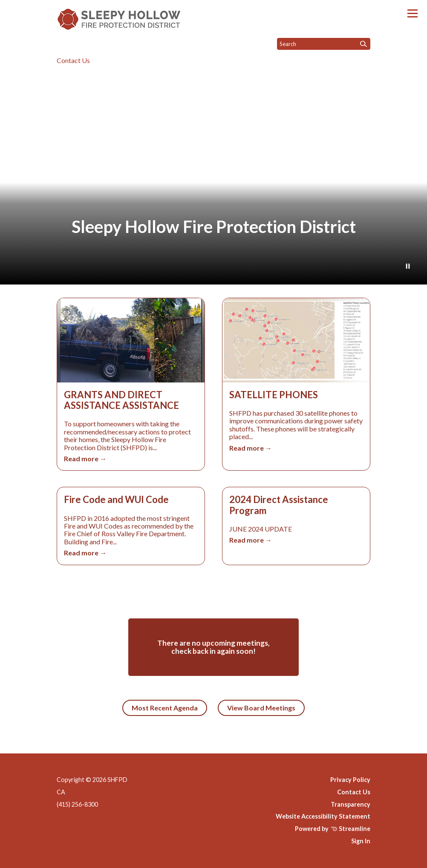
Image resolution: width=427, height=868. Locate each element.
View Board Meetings (261, 708)
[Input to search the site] (324, 44)
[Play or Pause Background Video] (408, 267)
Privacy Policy (350, 780)
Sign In (361, 841)
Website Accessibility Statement (323, 816)
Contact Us (73, 60)
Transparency (351, 804)
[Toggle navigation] (413, 13)
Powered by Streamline (333, 829)
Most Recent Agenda (165, 708)
